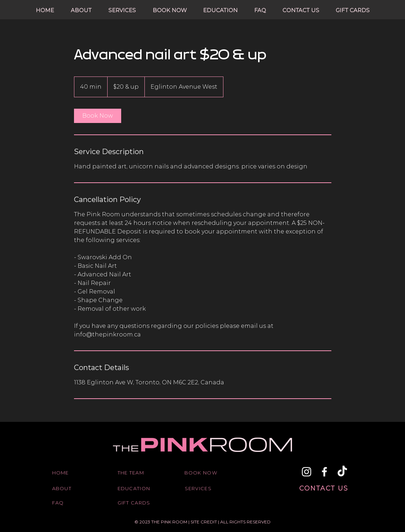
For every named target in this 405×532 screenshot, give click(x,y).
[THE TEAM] (135, 473)
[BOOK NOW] (202, 473)
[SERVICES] (203, 488)
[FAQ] (70, 503)
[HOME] (70, 473)
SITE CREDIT (204, 522)
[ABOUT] (70, 488)
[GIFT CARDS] (135, 503)
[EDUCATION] (135, 488)
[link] (98, 116)
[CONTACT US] (324, 488)
